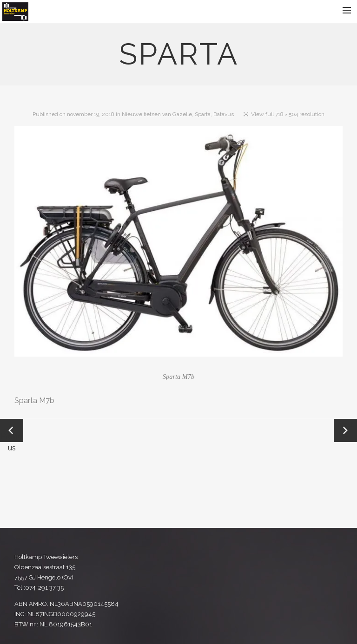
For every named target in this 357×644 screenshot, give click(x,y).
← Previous (12, 431)
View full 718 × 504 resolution (288, 114)
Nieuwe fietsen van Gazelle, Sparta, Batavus (178, 114)
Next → (346, 430)
